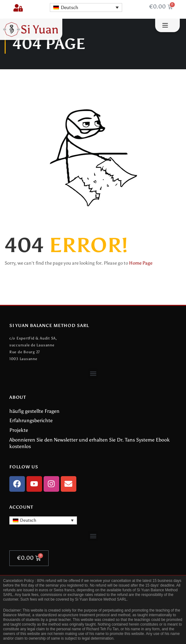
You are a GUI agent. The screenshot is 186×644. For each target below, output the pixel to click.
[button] (93, 374)
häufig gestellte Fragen (34, 411)
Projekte (19, 430)
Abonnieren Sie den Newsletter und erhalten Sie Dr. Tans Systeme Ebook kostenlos (90, 443)
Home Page (141, 263)
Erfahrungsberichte (31, 420)
